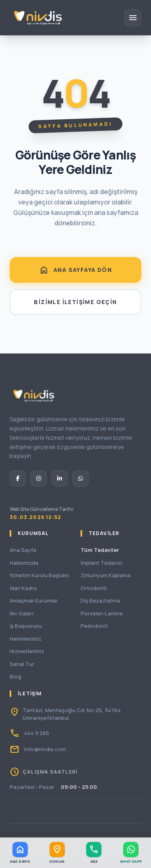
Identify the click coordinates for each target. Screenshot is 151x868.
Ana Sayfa (23, 550)
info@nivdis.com (45, 749)
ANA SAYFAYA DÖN (75, 270)
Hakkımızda (24, 563)
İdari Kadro (23, 588)
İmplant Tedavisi (101, 563)
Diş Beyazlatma (100, 600)
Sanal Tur (22, 664)
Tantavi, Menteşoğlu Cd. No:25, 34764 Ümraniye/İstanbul (72, 714)
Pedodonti (94, 626)
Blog (16, 676)
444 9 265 (37, 733)
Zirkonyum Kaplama (105, 575)
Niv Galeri (22, 613)
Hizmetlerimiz (27, 651)
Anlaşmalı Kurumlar (34, 600)
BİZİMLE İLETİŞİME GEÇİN (75, 302)
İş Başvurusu (26, 626)
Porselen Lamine (102, 613)
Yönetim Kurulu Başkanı (39, 575)
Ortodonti (94, 588)
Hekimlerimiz (26, 639)
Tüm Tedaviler (100, 550)
